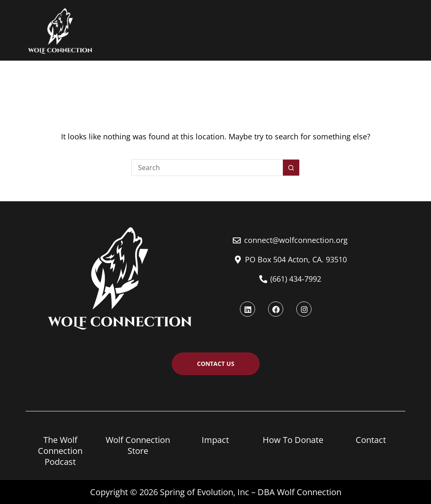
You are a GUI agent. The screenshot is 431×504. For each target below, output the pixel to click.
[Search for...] (207, 168)
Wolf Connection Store (138, 445)
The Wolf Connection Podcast (60, 451)
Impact (215, 440)
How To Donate (293, 440)
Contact (371, 440)
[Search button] (291, 168)
